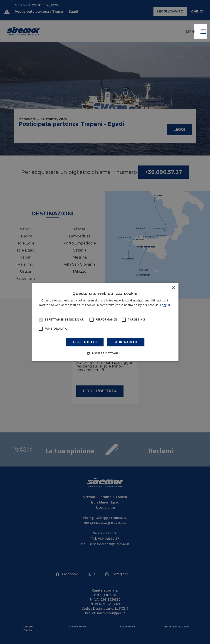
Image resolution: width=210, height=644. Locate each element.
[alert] (105, 322)
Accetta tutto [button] (85, 342)
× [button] (173, 288)
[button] (200, 31)
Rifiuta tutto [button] (126, 342)
